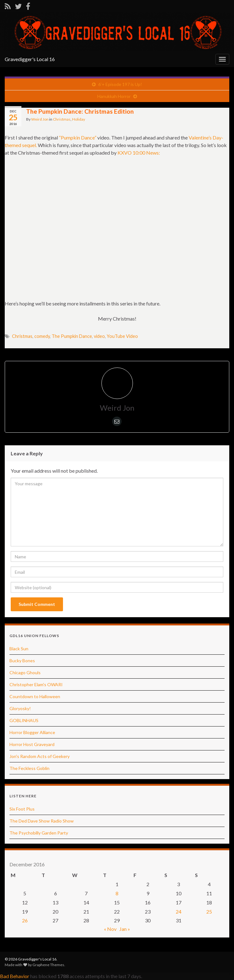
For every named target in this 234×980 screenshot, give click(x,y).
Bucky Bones (22, 661)
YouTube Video (122, 336)
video (99, 336)
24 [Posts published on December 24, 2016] (179, 912)
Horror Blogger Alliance (32, 732)
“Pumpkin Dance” (78, 137)
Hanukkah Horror (114, 96)
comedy (42, 336)
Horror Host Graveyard (32, 744)
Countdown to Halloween (35, 696)
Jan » (125, 929)
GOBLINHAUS (24, 720)
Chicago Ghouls (25, 672)
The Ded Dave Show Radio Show (42, 821)
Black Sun (19, 649)
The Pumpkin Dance (72, 336)
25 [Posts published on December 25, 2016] (209, 912)
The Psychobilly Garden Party (39, 833)
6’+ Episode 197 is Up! (120, 84)
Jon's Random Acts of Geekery (40, 756)
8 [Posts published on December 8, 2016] (117, 893)
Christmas (62, 119)
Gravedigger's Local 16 (30, 59)
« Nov (110, 929)
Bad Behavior (15, 976)
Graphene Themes (48, 965)
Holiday (79, 119)
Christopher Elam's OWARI (36, 684)
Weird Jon (40, 119)
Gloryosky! (20, 708)
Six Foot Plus (22, 809)
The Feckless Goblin (29, 768)
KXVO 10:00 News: (139, 153)
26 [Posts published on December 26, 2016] (25, 920)
